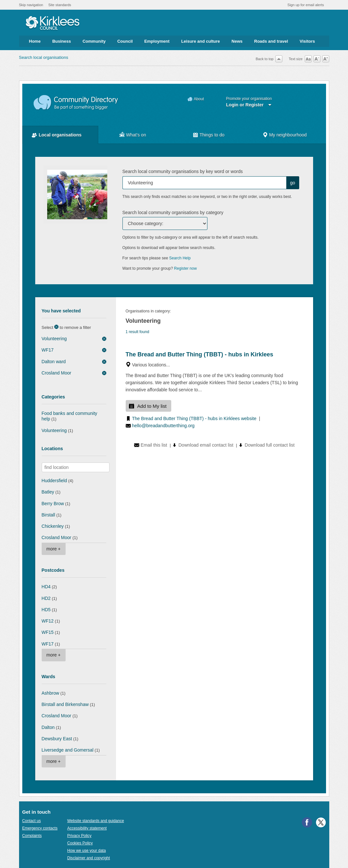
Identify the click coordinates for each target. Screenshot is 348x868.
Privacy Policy (79, 836)
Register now (186, 268)
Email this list (154, 445)
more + (54, 549)
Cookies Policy (80, 843)
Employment (157, 41)
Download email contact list (206, 445)
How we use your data (87, 851)
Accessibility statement (87, 828)
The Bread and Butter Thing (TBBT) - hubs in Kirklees (200, 354)
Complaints (32, 836)
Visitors (307, 41)
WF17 (48, 350)
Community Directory (76, 103)
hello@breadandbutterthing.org (163, 426)
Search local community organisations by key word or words (183, 171)
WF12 (48, 621)
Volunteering (54, 339)
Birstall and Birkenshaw (65, 704)
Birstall (48, 515)
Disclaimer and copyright (89, 858)
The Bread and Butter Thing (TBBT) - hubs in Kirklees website (194, 418)
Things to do (212, 135)
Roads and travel (271, 41)
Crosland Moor (57, 373)
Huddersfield (54, 481)
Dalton (48, 727)
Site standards (60, 5)
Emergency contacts (40, 828)
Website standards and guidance (96, 821)
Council (125, 41)
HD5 (46, 610)
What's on (136, 135)
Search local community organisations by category (173, 212)
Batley (48, 492)
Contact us (32, 821)
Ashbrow (51, 693)
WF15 (48, 632)
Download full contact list (269, 445)
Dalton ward (54, 362)
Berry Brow (53, 504)
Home (35, 41)
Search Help (180, 258)
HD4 (46, 587)
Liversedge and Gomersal (68, 750)
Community (94, 41)
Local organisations (60, 135)
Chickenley (53, 526)
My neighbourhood (288, 135)
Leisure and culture (201, 41)
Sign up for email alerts (306, 5)
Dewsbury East (57, 739)
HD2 (46, 598)
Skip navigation (31, 5)
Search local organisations (44, 57)
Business (62, 41)
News (237, 41)
